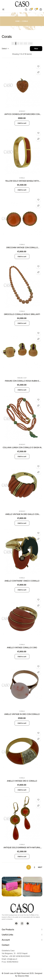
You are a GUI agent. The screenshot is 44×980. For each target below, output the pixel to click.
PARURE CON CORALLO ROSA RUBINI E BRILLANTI (22, 381)
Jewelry (22, 111)
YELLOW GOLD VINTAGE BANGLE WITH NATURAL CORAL (22, 181)
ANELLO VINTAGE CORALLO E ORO (22, 648)
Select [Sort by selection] (5, 49)
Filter (36, 49)
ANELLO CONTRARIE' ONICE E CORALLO (22, 581)
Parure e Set (22, 378)
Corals (22, 178)
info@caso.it (12, 959)
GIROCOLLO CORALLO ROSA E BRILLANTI (22, 314)
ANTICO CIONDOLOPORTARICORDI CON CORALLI (22, 114)
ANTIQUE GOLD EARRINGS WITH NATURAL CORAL (22, 848)
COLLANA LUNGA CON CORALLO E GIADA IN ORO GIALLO (22, 448)
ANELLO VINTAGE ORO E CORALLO (22, 781)
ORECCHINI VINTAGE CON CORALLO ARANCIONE (22, 248)
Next (40, 867)
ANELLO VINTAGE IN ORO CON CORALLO (22, 714)
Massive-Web (23, 976)
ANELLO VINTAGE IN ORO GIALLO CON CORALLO (22, 514)
